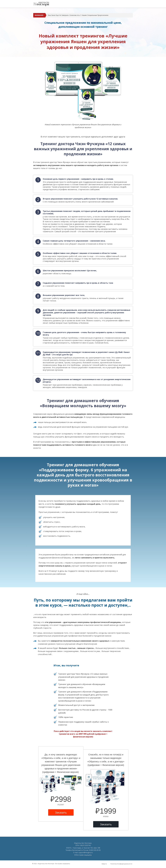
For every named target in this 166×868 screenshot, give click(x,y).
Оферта (104, 864)
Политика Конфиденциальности (121, 864)
